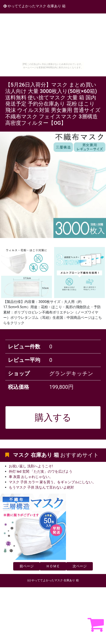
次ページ (80, 566)
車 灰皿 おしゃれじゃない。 (31, 477)
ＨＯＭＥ (53, 566)
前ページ (27, 566)
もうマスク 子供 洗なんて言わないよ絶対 (41, 487)
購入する (53, 417)
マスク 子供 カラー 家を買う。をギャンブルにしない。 (52, 482)
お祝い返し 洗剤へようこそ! (31, 466)
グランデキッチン (71, 374)
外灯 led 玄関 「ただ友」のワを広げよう (41, 471)
